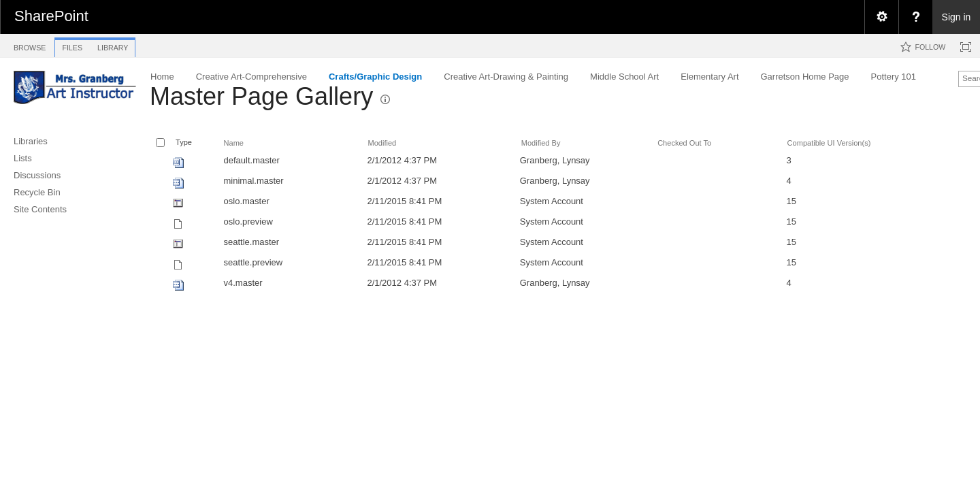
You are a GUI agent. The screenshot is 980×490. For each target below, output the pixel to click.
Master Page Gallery (261, 96)
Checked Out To (684, 143)
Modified (382, 143)
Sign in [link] (957, 17)
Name (234, 143)
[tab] (30, 45)
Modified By (541, 143)
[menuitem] (881, 17)
